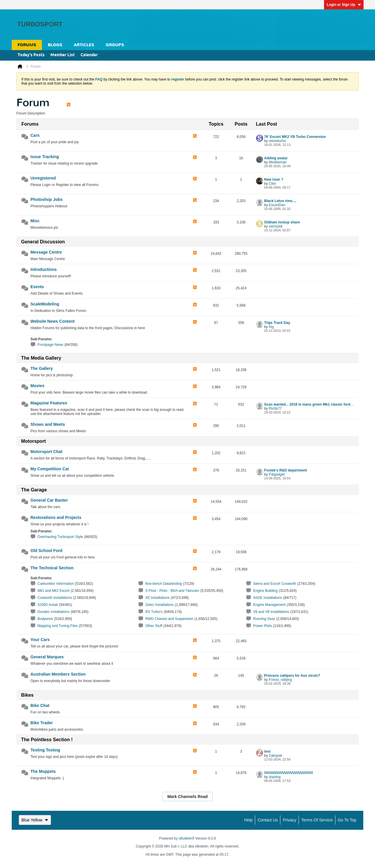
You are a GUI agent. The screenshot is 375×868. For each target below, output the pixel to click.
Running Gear (264, 619)
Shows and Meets (48, 424)
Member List (63, 55)
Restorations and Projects (56, 517)
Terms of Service (317, 820)
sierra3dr (276, 226)
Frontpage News (50, 345)
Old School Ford (46, 551)
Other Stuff (154, 626)
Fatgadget (277, 474)
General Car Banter (49, 500)
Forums (27, 45)
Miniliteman (278, 162)
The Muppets (43, 771)
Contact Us (268, 820)
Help (248, 820)
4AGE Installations (268, 598)
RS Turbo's (154, 612)
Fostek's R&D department (286, 470)
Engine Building (265, 591)
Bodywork (45, 619)
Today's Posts (31, 55)
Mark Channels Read (187, 797)
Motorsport (33, 441)
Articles (84, 45)
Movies (37, 386)
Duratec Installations (53, 612)
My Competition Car (50, 469)
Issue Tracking (45, 157)
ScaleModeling (45, 304)
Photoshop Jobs (47, 199)
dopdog (275, 777)
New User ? (274, 180)
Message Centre (46, 252)
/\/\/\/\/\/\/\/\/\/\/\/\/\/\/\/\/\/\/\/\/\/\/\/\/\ (289, 773)
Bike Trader (42, 723)
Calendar (89, 55)
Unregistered (43, 178)
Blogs (55, 45)
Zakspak (276, 756)
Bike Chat (40, 705)
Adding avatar (276, 158)
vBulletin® (187, 838)
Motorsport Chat (46, 452)
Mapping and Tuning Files (58, 626)
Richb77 (275, 409)
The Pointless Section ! (47, 740)
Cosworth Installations (55, 598)
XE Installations (157, 598)
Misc (35, 221)
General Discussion (43, 242)
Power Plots (262, 626)
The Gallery (42, 368)
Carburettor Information (56, 584)
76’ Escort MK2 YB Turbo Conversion (295, 137)
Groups (115, 45)
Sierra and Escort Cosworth (275, 584)
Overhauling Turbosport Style (60, 537)
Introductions (44, 269)
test (267, 751)
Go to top (347, 820)
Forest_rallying (281, 680)
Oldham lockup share (282, 222)
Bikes (27, 695)
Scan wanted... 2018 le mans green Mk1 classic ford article (313, 404)
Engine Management (269, 605)
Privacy (289, 820)
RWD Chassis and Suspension (169, 619)
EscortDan (277, 205)
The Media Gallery (41, 358)
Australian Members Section (58, 674)
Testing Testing (45, 750)
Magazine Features (49, 403)
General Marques (47, 657)
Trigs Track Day (277, 323)
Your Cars (40, 640)
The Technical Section (52, 568)
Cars (35, 135)
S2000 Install (48, 605)
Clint (272, 184)
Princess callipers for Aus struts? (292, 676)
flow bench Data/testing (164, 584)
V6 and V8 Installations (271, 612)
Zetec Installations (160, 605)
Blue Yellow (35, 820)
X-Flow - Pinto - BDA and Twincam (172, 591)
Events (37, 287)
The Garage (34, 490)
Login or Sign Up (344, 5)
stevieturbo (278, 141)
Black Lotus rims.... (280, 201)
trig (271, 327)
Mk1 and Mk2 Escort (53, 591)
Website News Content (53, 321)
